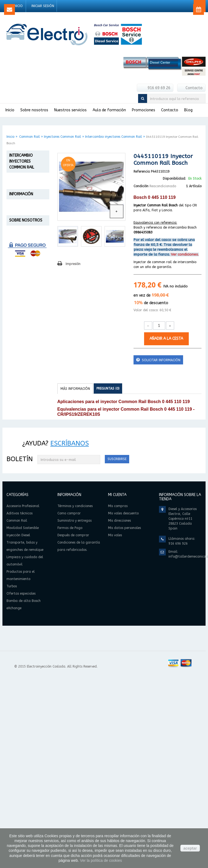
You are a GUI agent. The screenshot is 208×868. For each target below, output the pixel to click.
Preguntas (108, 388)
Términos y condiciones (26, 467)
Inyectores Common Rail (62, 137)
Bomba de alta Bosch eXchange (25, 422)
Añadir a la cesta (166, 339)
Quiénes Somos (20, 555)
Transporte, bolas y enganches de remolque (24, 339)
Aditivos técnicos (18, 199)
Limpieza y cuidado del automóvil (22, 361)
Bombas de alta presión (24, 297)
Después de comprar (24, 504)
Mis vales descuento (123, 704)
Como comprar (19, 460)
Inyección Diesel (26, 323)
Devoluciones (18, 492)
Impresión (73, 264)
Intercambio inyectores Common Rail (113, 137)
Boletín (20, 650)
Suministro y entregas (25, 473)
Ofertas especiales (20, 405)
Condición (141, 186)
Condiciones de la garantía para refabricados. (22, 516)
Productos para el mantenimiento (26, 379)
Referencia (142, 172)
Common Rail (30, 137)
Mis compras (118, 697)
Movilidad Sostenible (20, 311)
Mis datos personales (124, 719)
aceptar (190, 848)
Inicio (10, 137)
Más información (75, 389)
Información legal (21, 567)
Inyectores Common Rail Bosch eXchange (25, 280)
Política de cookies (23, 561)
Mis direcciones (119, 712)
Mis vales (115, 726)
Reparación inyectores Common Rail (23, 241)
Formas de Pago (20, 498)
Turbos (16, 393)
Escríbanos (70, 634)
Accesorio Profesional (21, 185)
